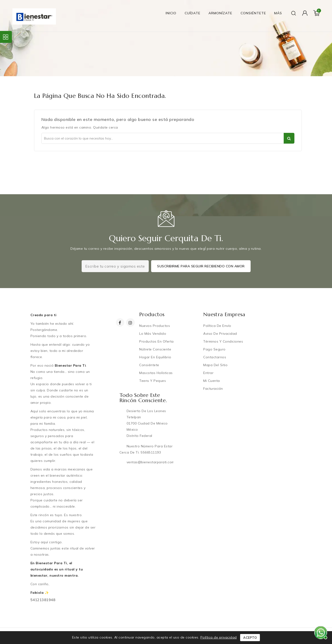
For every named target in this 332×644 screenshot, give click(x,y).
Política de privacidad (219, 637)
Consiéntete (253, 13)
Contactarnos (216, 357)
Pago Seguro (215, 349)
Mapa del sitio (216, 365)
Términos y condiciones (224, 341)
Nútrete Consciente (156, 349)
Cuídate (193, 13)
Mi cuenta (213, 381)
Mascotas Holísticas (157, 373)
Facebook (121, 323)
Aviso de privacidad (221, 334)
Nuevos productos (156, 326)
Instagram (132, 323)
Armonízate (220, 13)
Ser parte (289, 138)
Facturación (214, 389)
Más (278, 13)
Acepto (250, 638)
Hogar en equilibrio (156, 357)
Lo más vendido (154, 334)
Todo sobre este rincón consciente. (143, 398)
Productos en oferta (157, 341)
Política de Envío (218, 326)
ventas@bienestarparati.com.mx (153, 462)
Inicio (171, 13)
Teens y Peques (154, 381)
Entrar (209, 373)
